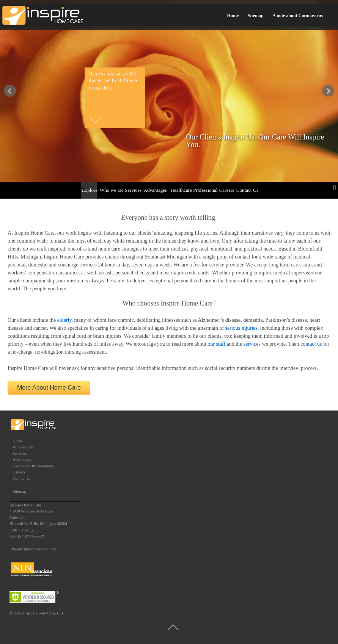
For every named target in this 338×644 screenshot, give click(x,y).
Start (329, 187)
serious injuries (241, 328)
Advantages (155, 190)
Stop (334, 187)
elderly (64, 320)
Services (133, 190)
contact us (311, 344)
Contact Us (247, 190)
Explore (89, 190)
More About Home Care (49, 388)
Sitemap (256, 16)
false (10, 91)
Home (233, 16)
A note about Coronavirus (298, 16)
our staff (216, 344)
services (252, 344)
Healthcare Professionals (194, 190)
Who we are (111, 190)
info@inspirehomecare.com (33, 549)
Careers (226, 190)
